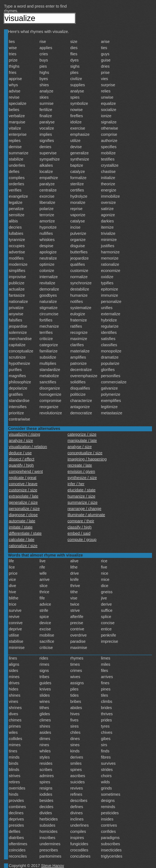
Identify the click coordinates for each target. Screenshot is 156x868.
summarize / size (83, 502)
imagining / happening (87, 459)
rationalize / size (23, 546)
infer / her (76, 484)
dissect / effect (21, 459)
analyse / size (80, 447)
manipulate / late (82, 440)
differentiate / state (25, 533)
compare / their (81, 521)
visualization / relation (28, 447)
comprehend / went (26, 471)
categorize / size (82, 434)
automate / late (22, 521)
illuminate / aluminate (86, 515)
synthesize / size (82, 478)
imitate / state (21, 527)
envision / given (81, 471)
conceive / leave (23, 484)
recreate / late (80, 465)
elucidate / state (82, 490)
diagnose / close (23, 515)
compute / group (82, 540)
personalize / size (24, 509)
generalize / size (23, 502)
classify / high (80, 527)
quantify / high (21, 465)
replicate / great (23, 478)
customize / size (23, 490)
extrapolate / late (24, 496)
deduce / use (20, 453)
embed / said (79, 533)
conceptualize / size (85, 453)
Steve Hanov (53, 866)
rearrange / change (84, 509)
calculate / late (22, 540)
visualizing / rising (24, 434)
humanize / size (81, 496)
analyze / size (21, 440)
